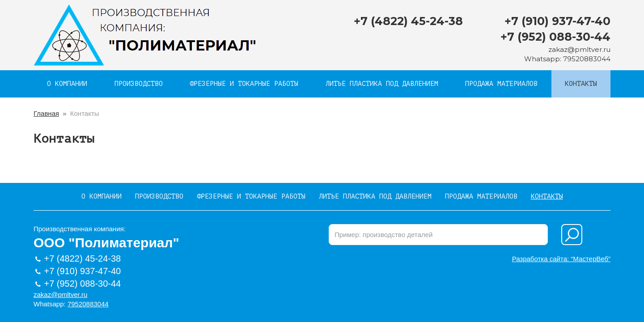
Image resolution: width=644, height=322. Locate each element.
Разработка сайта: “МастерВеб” (561, 259)
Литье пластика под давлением (382, 84)
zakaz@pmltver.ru (579, 49)
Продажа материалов (501, 84)
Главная (46, 113)
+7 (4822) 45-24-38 (408, 21)
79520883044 (587, 59)
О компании (67, 84)
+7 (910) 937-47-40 (557, 21)
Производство (139, 84)
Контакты (581, 84)
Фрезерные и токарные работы (244, 84)
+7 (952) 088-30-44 (555, 37)
